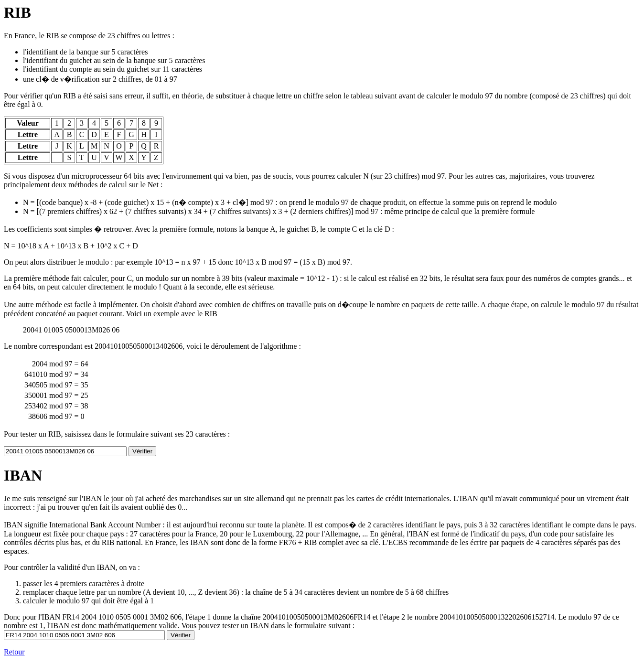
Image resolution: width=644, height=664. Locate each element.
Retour (14, 652)
